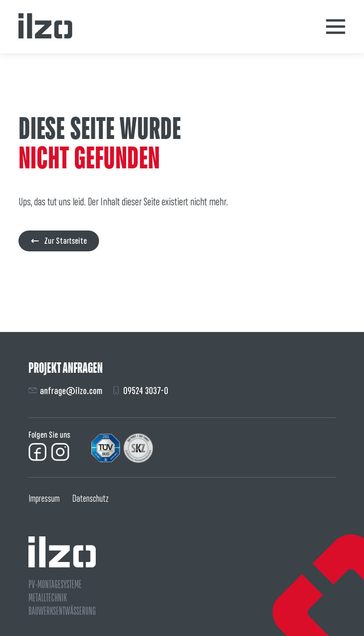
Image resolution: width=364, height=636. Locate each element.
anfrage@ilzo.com (65, 391)
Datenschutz (91, 498)
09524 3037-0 (140, 391)
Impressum (44, 498)
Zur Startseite (59, 241)
